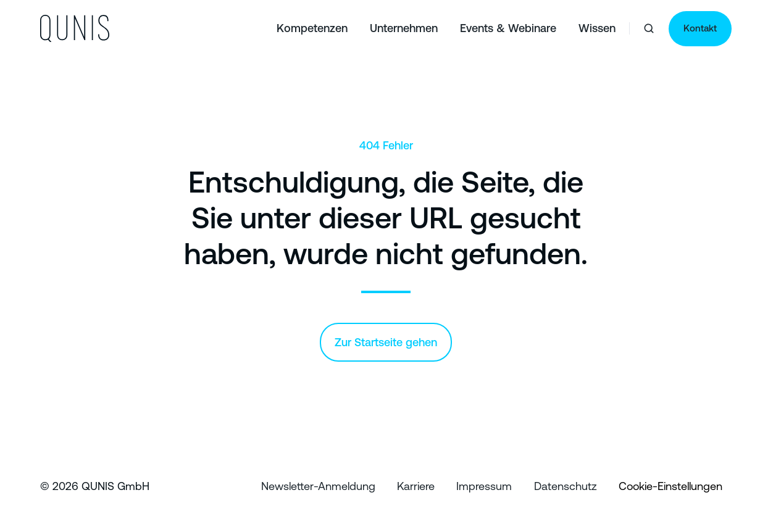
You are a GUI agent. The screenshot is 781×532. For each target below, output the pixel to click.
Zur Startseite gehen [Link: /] (386, 342)
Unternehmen (404, 28)
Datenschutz (566, 486)
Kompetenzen (312, 28)
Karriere (416, 486)
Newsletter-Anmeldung (318, 486)
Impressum (484, 486)
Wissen (597, 28)
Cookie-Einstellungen (670, 486)
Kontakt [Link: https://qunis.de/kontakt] (700, 28)
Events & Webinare (508, 28)
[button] (649, 28)
